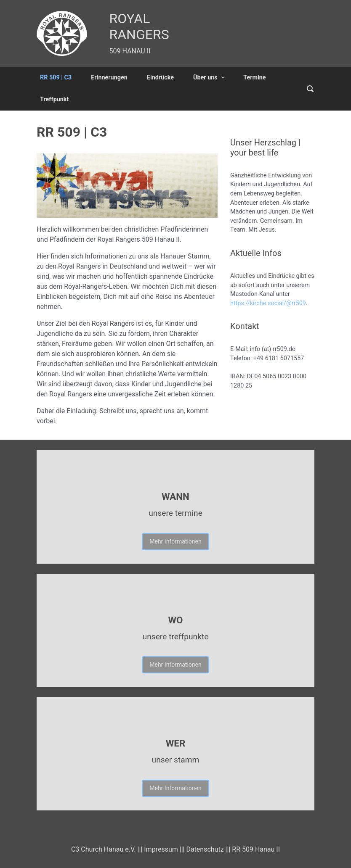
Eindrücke (160, 78)
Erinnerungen (109, 78)
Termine (254, 78)
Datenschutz (205, 849)
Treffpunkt (54, 99)
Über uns (205, 78)
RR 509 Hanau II (256, 849)
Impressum (161, 849)
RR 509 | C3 (56, 78)
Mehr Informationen (175, 541)
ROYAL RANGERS (139, 26)
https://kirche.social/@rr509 (268, 303)
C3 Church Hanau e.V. (104, 849)
